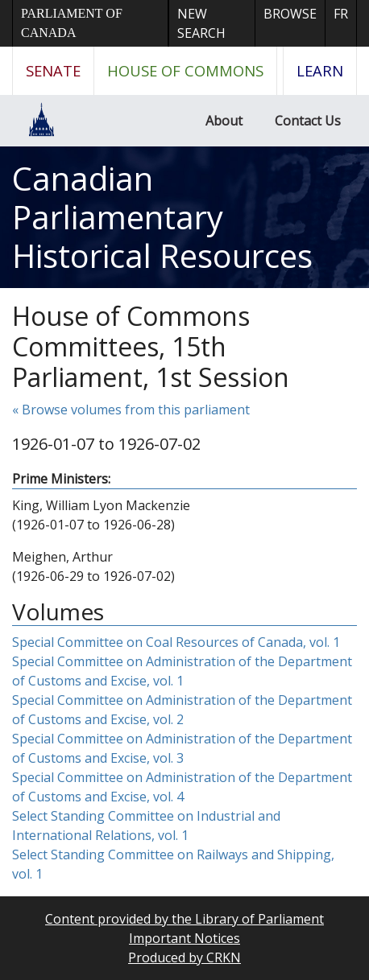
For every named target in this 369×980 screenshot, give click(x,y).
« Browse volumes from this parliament (131, 410)
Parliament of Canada (72, 23)
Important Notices (184, 938)
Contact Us (308, 121)
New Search (201, 23)
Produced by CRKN (184, 957)
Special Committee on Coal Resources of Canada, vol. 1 (176, 642)
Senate (53, 70)
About (224, 121)
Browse (290, 14)
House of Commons (185, 70)
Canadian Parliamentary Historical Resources (162, 217)
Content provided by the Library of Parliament (184, 919)
